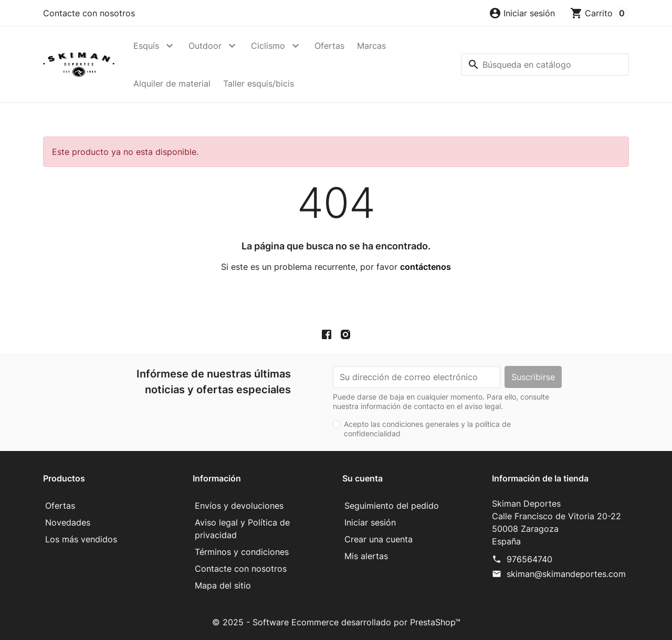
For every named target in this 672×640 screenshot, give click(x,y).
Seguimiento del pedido (392, 506)
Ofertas (329, 46)
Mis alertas (366, 556)
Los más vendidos (81, 539)
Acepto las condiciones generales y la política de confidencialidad (427, 429)
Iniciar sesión (370, 522)
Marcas (371, 46)
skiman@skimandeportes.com (566, 574)
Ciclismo (268, 46)
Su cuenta (363, 478)
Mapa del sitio (223, 585)
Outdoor (205, 46)
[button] (522, 13)
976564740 (529, 559)
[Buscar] (545, 65)
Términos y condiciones (242, 552)
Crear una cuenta (379, 539)
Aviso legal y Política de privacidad (242, 529)
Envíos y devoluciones (239, 506)
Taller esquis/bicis (259, 83)
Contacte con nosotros (89, 13)
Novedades (68, 522)
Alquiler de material (172, 83)
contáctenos (426, 267)
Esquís (146, 46)
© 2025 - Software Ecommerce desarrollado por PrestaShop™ (336, 622)
